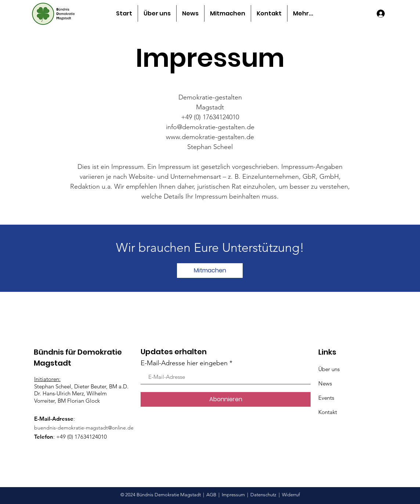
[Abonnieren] (226, 399)
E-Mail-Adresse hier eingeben (184, 363)
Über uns (329, 369)
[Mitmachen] (210, 271)
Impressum (233, 495)
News (325, 383)
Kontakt (328, 412)
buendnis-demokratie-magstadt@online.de (84, 428)
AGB (211, 495)
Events (326, 398)
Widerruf (291, 495)
